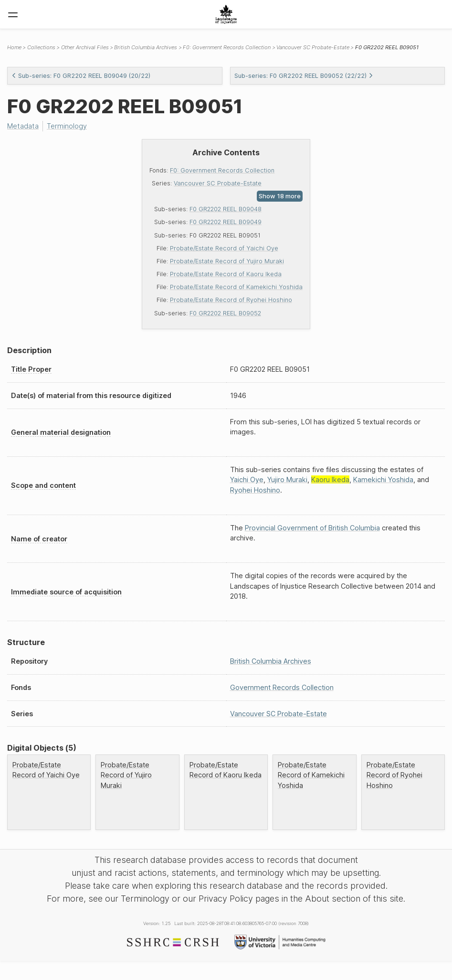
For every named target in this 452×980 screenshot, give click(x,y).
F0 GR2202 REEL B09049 (226, 222)
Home (14, 47)
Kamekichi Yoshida (383, 479)
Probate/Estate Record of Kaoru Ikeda (226, 274)
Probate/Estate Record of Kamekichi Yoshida (236, 287)
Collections (41, 47)
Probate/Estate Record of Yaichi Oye (224, 248)
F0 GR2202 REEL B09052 (225, 313)
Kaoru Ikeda (330, 479)
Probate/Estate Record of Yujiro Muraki (227, 261)
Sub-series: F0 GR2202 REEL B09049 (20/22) (81, 76)
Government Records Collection (282, 687)
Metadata (23, 126)
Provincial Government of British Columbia (312, 528)
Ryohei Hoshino (255, 490)
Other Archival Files (85, 47)
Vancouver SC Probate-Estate (218, 183)
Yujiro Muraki (287, 479)
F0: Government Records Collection (222, 170)
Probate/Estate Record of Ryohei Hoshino (231, 300)
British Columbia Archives (146, 47)
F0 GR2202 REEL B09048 (226, 209)
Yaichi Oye (247, 479)
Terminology (67, 126)
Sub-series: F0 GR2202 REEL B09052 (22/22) (304, 76)
